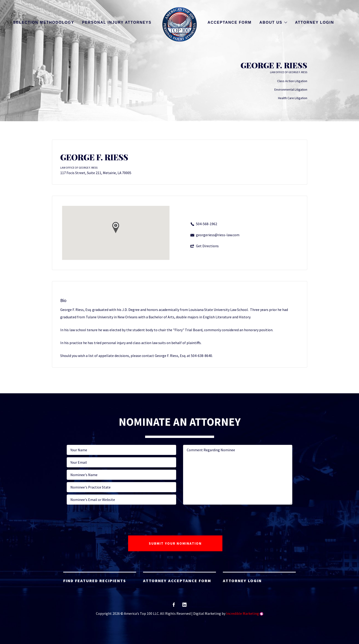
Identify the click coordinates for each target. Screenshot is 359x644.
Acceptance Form (229, 22)
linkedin (184, 606)
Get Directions (207, 246)
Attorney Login (314, 22)
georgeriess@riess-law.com (218, 235)
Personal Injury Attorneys (117, 22)
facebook (174, 606)
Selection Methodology (44, 22)
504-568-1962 (207, 224)
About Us (271, 22)
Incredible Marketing (243, 613)
